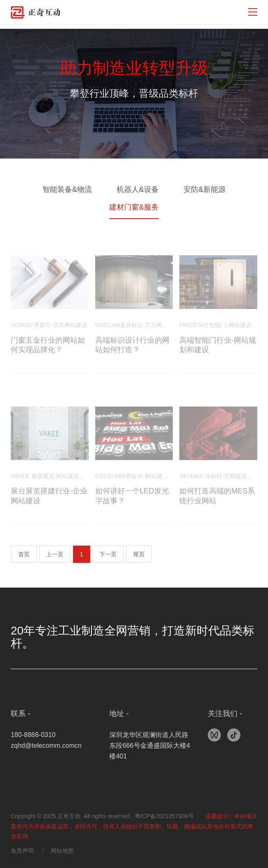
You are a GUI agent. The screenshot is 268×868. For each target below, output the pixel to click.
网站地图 (62, 851)
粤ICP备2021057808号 (164, 816)
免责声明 (22, 851)
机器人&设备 (138, 189)
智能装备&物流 (67, 189)
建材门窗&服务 (134, 207)
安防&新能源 (205, 189)
